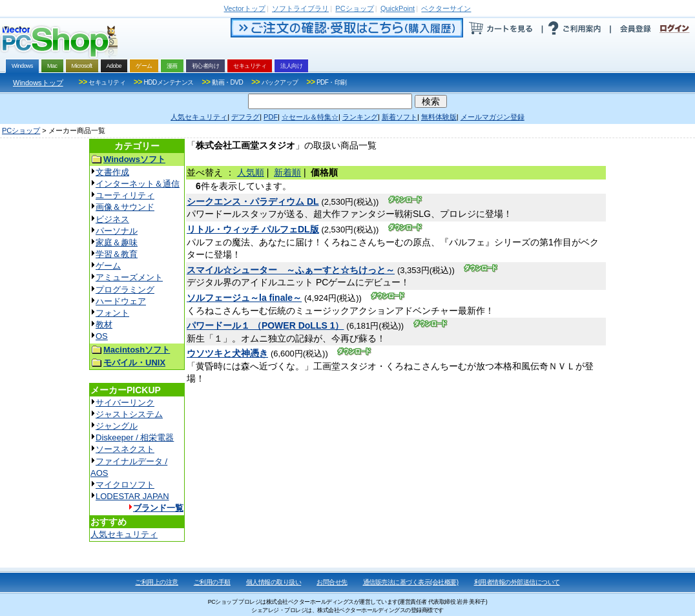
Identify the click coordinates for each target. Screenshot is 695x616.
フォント (112, 313)
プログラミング (125, 290)
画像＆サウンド (125, 207)
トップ (245, 8)
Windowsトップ (38, 83)
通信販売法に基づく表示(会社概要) (411, 582)
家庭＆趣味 (117, 242)
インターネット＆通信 (138, 184)
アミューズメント (129, 277)
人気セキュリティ (124, 534)
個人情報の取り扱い (274, 582)
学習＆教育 (117, 254)
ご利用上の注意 (157, 582)
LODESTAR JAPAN (132, 496)
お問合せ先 (332, 582)
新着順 (287, 172)
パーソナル (117, 231)
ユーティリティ (125, 195)
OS (102, 336)
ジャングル (117, 426)
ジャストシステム (129, 414)
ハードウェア (121, 301)
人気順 (251, 172)
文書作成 (112, 172)
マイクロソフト (125, 485)
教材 (104, 324)
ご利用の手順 (212, 582)
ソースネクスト (125, 449)
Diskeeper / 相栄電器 (135, 437)
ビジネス (112, 219)
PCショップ (21, 130)
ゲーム (108, 266)
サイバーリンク (125, 403)
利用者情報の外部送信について (517, 582)
